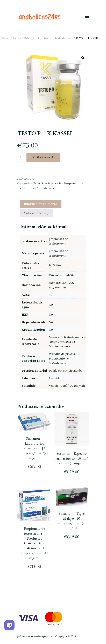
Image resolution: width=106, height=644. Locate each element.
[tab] (40, 204)
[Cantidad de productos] (22, 157)
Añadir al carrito (45, 157)
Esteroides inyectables (48, 183)
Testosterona (45, 188)
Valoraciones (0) (36, 213)
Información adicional (40, 204)
